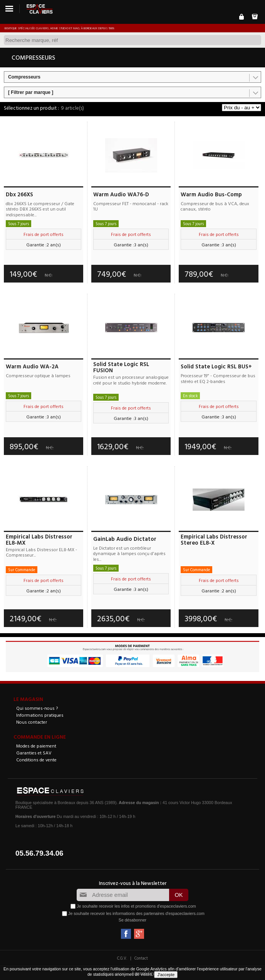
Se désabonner (132, 920)
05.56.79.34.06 (39, 853)
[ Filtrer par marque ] (31, 92)
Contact (141, 958)
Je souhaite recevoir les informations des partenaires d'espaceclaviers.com (136, 913)
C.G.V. (122, 958)
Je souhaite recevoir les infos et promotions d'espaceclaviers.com (136, 906)
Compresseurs (24, 77)
